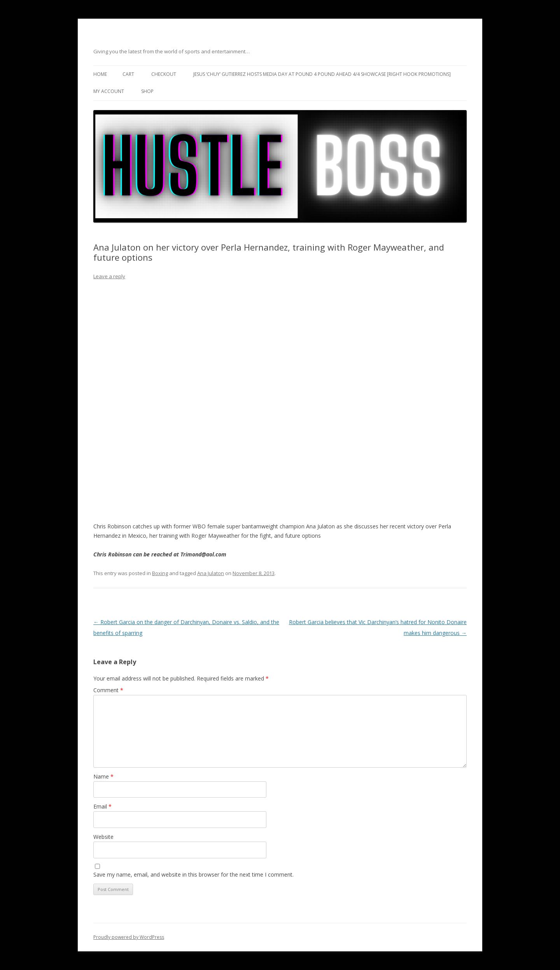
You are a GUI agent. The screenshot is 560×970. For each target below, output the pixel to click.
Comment (108, 690)
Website (103, 837)
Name (103, 776)
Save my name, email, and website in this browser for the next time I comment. (193, 874)
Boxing (160, 573)
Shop (147, 91)
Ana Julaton (211, 573)
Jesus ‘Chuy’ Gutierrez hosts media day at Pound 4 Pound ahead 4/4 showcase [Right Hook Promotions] (322, 74)
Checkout (164, 74)
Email (102, 806)
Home (100, 74)
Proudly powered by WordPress (129, 937)
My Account (109, 91)
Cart (128, 74)
